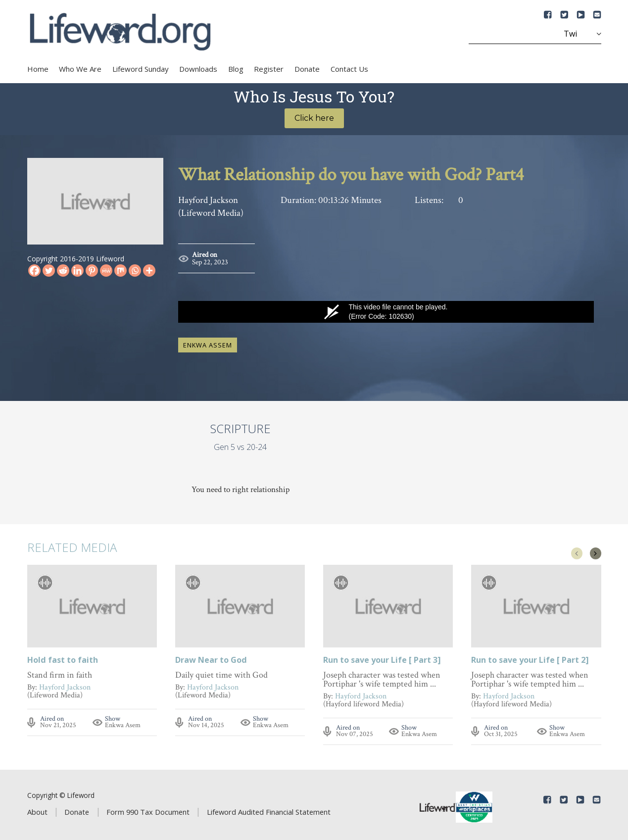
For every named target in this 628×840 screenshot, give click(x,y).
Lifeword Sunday (141, 69)
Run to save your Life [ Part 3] (382, 657)
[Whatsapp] (135, 271)
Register (269, 69)
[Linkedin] (77, 271)
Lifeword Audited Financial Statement (269, 808)
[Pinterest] (92, 271)
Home (38, 69)
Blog (236, 69)
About (37, 808)
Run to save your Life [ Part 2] (530, 657)
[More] (149, 271)
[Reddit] (63, 271)
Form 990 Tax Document (148, 808)
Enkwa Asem (123, 721)
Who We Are (80, 69)
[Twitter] (49, 271)
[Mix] (121, 271)
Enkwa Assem (208, 341)
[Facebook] (34, 271)
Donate (307, 69)
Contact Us (349, 69)
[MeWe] (106, 271)
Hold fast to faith (63, 657)
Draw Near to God (211, 657)
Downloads (198, 69)
